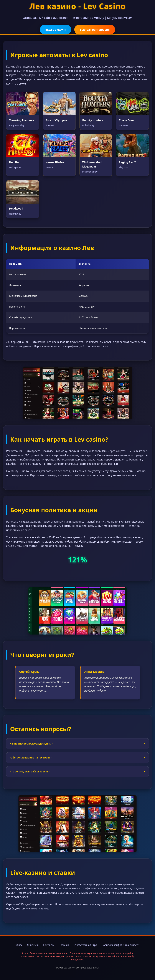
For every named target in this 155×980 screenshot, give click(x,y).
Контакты (49, 945)
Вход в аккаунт (56, 30)
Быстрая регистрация (95, 30)
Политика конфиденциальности (120, 945)
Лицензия (33, 945)
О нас (19, 945)
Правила (64, 945)
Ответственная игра (85, 945)
